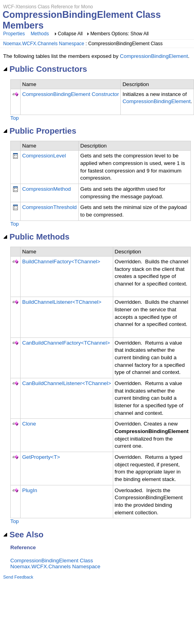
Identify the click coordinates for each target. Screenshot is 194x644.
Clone (29, 424)
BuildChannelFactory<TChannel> (61, 262)
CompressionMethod (47, 189)
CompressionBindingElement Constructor (70, 94)
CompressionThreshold (49, 207)
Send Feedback (18, 577)
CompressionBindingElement (154, 56)
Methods (40, 34)
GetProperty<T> (41, 457)
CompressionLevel (44, 156)
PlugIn (30, 490)
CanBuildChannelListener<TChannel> (67, 383)
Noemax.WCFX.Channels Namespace (44, 44)
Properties (14, 34)
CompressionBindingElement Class (52, 561)
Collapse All (70, 34)
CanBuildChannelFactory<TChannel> (66, 343)
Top (15, 118)
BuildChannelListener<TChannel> (62, 302)
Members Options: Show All (119, 34)
